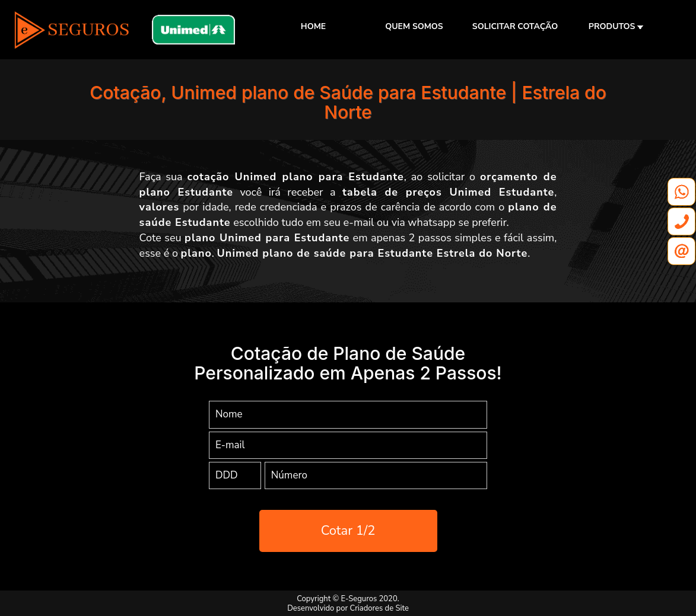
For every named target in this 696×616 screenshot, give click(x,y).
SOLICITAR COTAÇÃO (515, 26)
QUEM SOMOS (414, 26)
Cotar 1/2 (348, 531)
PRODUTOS (616, 26)
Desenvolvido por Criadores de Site (348, 608)
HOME (313, 26)
